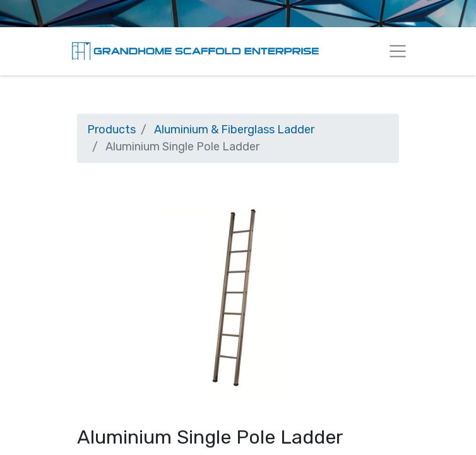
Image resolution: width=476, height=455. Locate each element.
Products (111, 130)
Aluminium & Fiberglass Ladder (234, 130)
